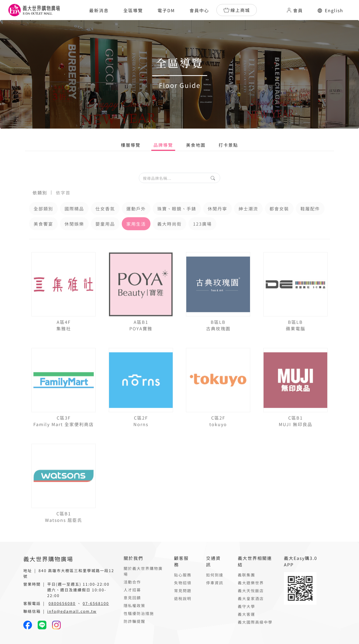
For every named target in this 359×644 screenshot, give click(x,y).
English (330, 10)
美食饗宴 (43, 233)
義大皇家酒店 (251, 598)
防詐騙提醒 (134, 621)
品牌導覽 (163, 145)
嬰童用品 (105, 233)
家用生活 (136, 233)
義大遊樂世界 (251, 583)
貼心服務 (183, 575)
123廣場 (202, 233)
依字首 (63, 202)
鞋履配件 (310, 218)
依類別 (40, 202)
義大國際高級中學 (255, 622)
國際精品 (74, 218)
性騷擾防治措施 (139, 613)
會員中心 (199, 10)
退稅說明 (183, 598)
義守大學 (246, 606)
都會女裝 (279, 218)
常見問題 (183, 591)
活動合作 (132, 582)
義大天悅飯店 (251, 591)
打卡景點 (228, 145)
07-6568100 (96, 603)
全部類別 (43, 218)
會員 (294, 10)
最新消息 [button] (99, 10)
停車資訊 (215, 583)
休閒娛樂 (74, 233)
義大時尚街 (169, 233)
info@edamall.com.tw (72, 611)
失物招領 (183, 583)
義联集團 (246, 575)
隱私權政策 (134, 605)
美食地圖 (196, 145)
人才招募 (132, 590)
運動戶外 (136, 218)
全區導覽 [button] (133, 10)
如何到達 (215, 575)
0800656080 (62, 603)
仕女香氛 (105, 218)
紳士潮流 (248, 218)
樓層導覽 (131, 145)
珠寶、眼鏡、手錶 (177, 218)
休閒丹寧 (217, 218)
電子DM (166, 10)
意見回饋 (132, 598)
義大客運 (246, 614)
